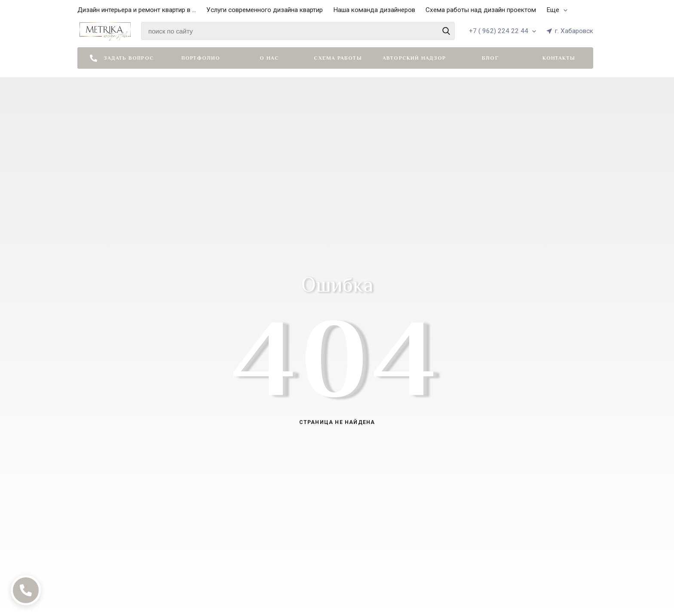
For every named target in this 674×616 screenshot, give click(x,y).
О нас (269, 58)
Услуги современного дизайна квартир (265, 10)
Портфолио (201, 58)
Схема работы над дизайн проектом (481, 10)
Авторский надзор (414, 58)
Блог (490, 58)
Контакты (559, 58)
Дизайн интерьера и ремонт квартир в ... (137, 10)
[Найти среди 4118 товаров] (298, 31)
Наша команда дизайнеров (374, 10)
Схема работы (338, 58)
